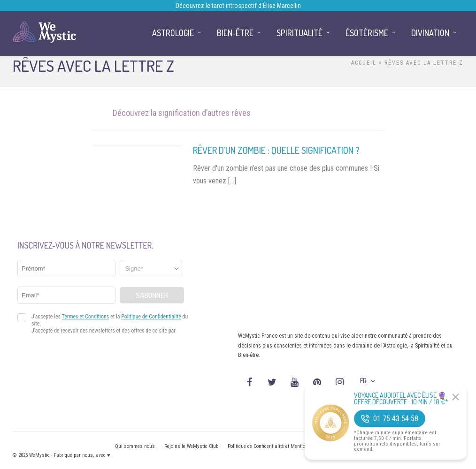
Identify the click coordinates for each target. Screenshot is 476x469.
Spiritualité (299, 33)
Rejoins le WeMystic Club (191, 446)
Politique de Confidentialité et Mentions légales (278, 446)
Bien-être (235, 33)
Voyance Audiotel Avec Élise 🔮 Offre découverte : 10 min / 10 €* (401, 399)
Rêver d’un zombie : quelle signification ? (276, 150)
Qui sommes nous (135, 446)
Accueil (364, 63)
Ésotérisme (367, 33)
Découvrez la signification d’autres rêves (182, 113)
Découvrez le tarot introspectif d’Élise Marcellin (238, 6)
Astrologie (173, 33)
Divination (430, 33)
